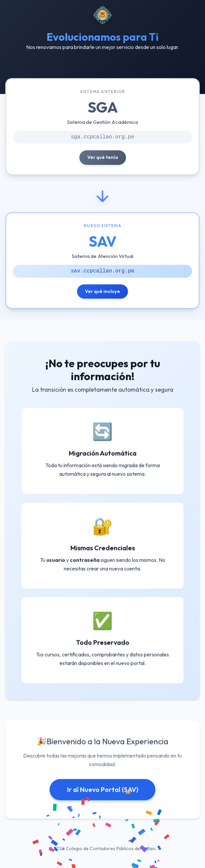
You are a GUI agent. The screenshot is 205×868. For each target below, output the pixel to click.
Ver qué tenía (103, 157)
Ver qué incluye (102, 291)
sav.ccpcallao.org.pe (102, 271)
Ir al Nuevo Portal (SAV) (103, 791)
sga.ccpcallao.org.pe (102, 137)
